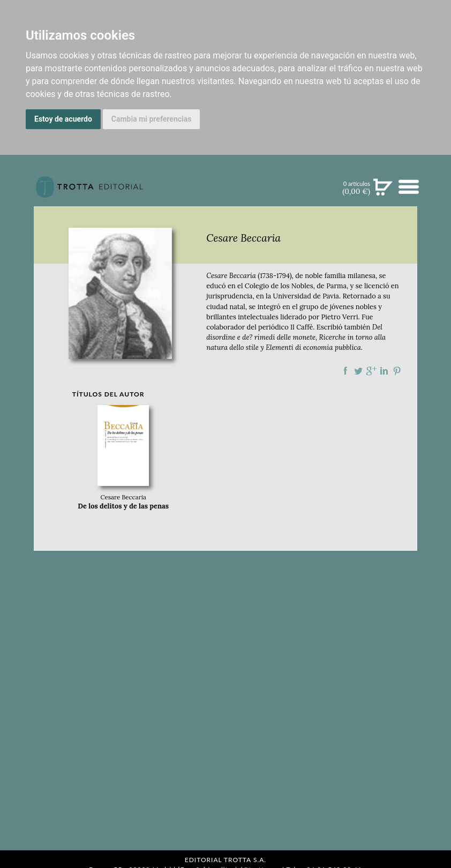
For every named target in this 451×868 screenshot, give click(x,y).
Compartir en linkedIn (384, 371)
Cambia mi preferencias (152, 119)
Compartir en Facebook (345, 371)
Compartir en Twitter (358, 371)
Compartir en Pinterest (397, 371)
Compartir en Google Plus (371, 371)
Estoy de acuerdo (63, 119)
